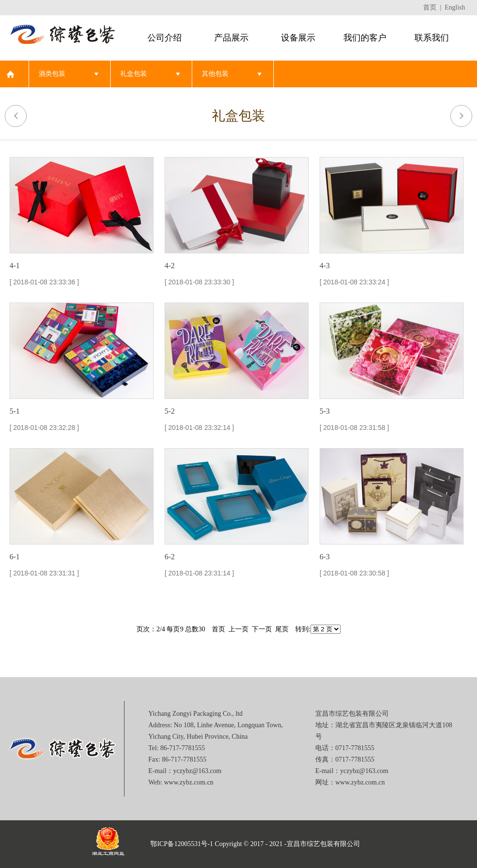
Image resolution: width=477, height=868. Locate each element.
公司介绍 (165, 38)
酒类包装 (52, 74)
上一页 (238, 629)
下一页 (262, 629)
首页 (430, 7)
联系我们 (432, 38)
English (455, 7)
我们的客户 (365, 38)
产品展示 (231, 38)
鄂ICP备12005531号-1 (181, 844)
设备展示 (298, 38)
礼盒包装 (134, 74)
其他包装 (215, 74)
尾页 (282, 629)
